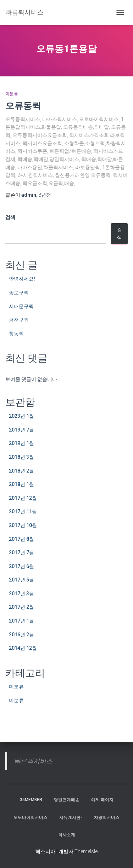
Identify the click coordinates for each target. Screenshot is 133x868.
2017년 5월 (21, 580)
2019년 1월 (21, 443)
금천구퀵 (19, 320)
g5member (31, 800)
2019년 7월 (21, 430)
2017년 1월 (21, 621)
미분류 (12, 94)
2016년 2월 (21, 635)
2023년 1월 (21, 416)
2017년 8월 (21, 539)
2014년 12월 (23, 648)
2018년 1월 (21, 484)
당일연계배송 (67, 800)
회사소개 (67, 835)
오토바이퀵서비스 (31, 817)
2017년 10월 (23, 525)
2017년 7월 (21, 552)
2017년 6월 (21, 566)
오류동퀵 (23, 106)
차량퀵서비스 (107, 817)
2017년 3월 (21, 594)
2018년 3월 (21, 457)
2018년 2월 (21, 471)
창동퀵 (16, 334)
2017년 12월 (23, 498)
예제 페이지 (102, 800)
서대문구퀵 (21, 306)
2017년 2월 (21, 607)
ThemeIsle (86, 851)
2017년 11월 (23, 511)
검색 (10, 217)
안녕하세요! (22, 279)
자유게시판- (71, 817)
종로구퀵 (19, 293)
